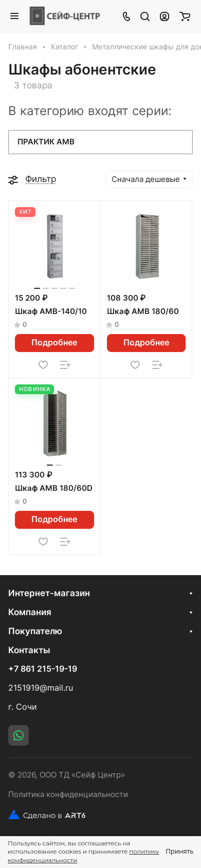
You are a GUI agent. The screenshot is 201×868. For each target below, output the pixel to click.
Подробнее (54, 343)
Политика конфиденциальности (68, 795)
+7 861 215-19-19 (43, 669)
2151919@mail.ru (41, 688)
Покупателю (35, 631)
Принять (179, 851)
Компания (30, 612)
